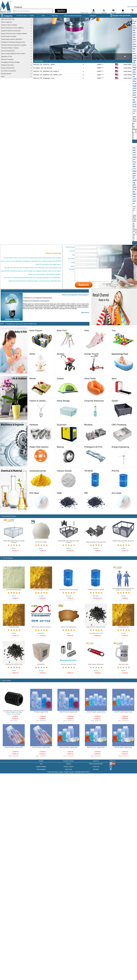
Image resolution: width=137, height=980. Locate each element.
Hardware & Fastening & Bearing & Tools (13, 42)
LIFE (43, 16)
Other (3, 77)
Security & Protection (7, 59)
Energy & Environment (8, 68)
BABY (32, 16)
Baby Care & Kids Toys (8, 19)
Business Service (6, 74)
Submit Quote (135, 141)
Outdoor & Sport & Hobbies (9, 25)
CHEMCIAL (93, 16)
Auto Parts (55, 16)
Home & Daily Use (6, 22)
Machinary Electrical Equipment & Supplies (14, 45)
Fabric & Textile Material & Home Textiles (13, 54)
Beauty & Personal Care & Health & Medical (14, 34)
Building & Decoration (7, 65)
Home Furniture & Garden (9, 36)
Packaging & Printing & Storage (10, 62)
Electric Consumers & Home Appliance (12, 28)
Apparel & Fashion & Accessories (11, 31)
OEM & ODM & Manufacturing (73, 16)
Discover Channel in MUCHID (80, 293)
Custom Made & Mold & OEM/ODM (11, 39)
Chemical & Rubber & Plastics (10, 48)
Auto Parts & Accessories (9, 71)
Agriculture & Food (7, 57)
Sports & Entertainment (8, 51)
